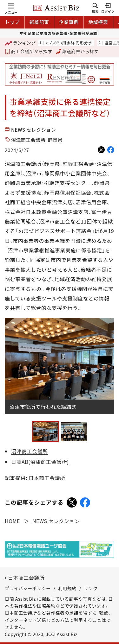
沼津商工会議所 (28, 140)
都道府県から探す (77, 51)
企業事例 (69, 22)
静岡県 (55, 140)
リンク (91, 588)
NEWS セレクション (33, 130)
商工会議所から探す (29, 51)
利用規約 (67, 588)
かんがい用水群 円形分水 (69, 43)
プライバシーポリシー (28, 588)
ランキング (20, 43)
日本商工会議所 (47, 478)
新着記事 (39, 22)
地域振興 (98, 22)
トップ (12, 22)
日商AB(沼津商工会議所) (40, 462)
